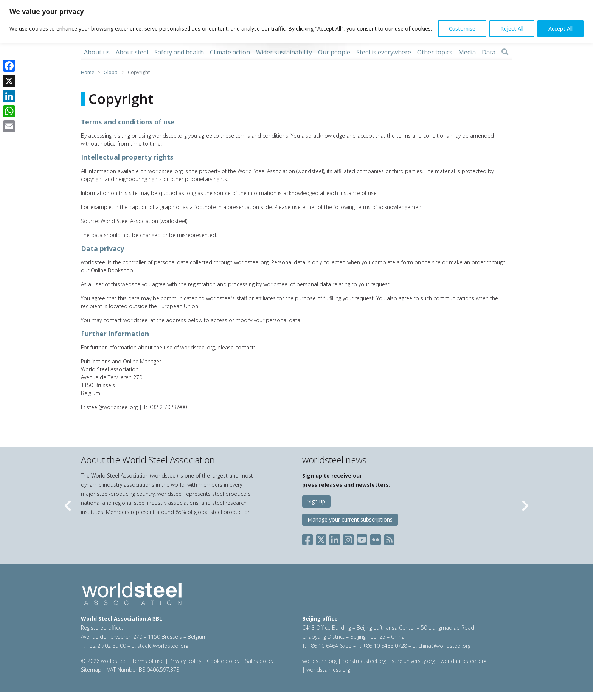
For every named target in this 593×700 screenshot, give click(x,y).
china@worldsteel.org (444, 646)
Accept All (560, 29)
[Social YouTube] (362, 538)
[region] (296, 22)
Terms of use (148, 661)
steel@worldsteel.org (163, 646)
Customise (462, 29)
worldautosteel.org (463, 661)
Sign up (316, 501)
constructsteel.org (364, 661)
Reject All (512, 29)
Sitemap (91, 670)
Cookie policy (223, 661)
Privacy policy (185, 661)
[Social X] (321, 538)
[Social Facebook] (309, 538)
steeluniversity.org (413, 661)
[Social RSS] (389, 538)
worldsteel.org (319, 661)
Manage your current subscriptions (350, 519)
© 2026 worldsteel (104, 661)
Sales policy (259, 661)
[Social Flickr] (376, 538)
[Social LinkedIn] (335, 538)
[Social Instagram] (348, 538)
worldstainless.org (328, 670)
